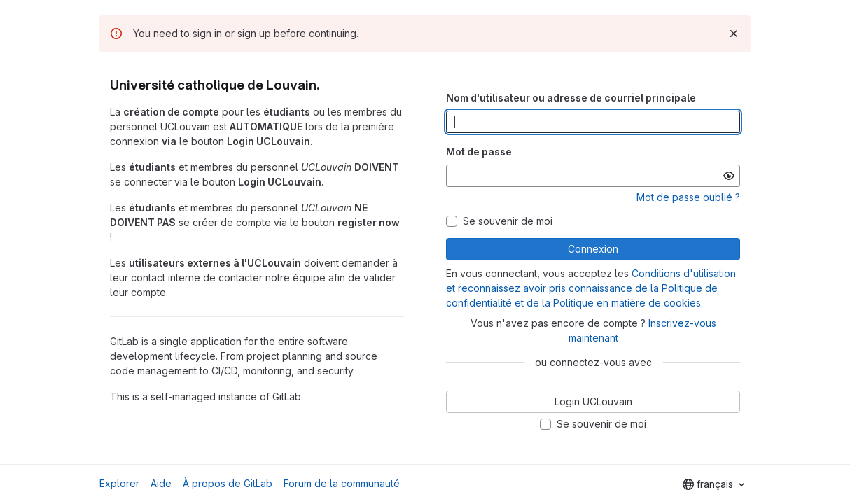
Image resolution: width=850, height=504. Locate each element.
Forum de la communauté (342, 483)
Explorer (119, 483)
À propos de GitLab (228, 483)
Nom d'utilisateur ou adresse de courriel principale (571, 98)
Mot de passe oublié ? (688, 197)
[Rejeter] (734, 34)
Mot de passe (479, 152)
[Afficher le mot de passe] (729, 176)
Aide (161, 483)
